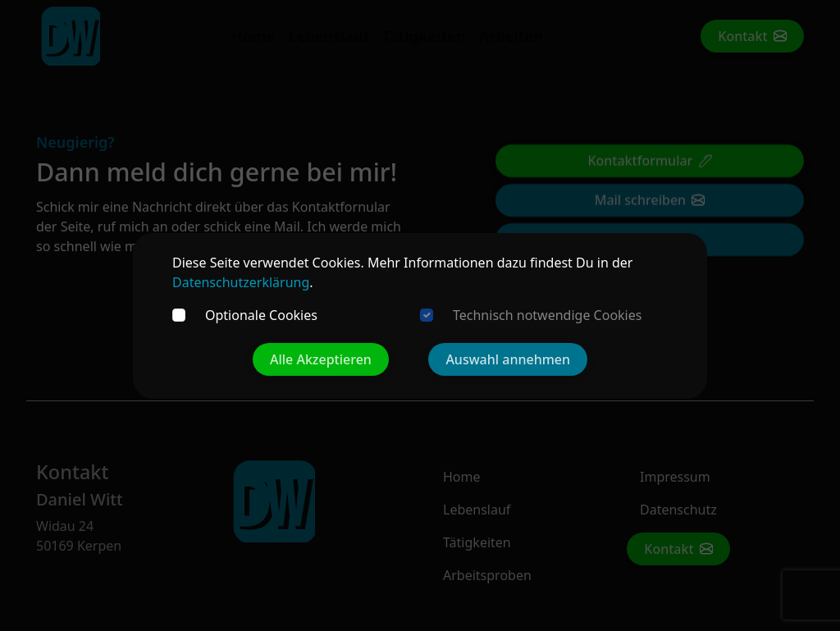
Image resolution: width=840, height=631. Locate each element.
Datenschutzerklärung (241, 282)
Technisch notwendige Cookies (547, 315)
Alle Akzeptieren (321, 359)
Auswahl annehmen (508, 359)
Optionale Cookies (261, 315)
